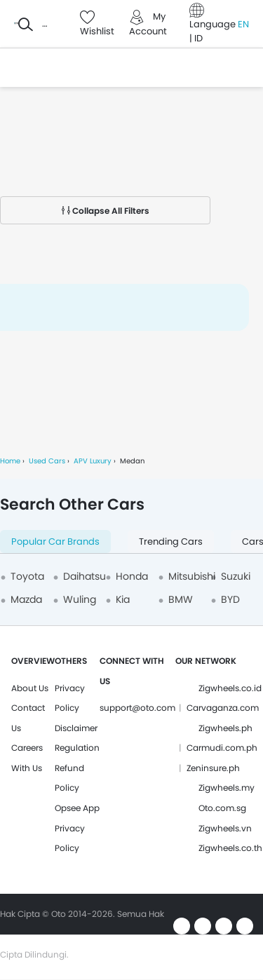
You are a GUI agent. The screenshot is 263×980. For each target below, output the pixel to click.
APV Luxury (93, 461)
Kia (123, 599)
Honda (132, 576)
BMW (181, 599)
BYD (230, 599)
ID (198, 38)
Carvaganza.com (223, 708)
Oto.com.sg (222, 808)
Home (10, 461)
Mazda (26, 599)
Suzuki (236, 576)
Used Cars (47, 461)
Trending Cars (171, 542)
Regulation (77, 748)
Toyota (27, 576)
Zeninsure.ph (213, 768)
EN (243, 24)
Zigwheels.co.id (230, 688)
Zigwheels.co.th (230, 848)
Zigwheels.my (227, 788)
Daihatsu (85, 576)
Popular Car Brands (55, 542)
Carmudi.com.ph (222, 748)
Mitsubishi (192, 576)
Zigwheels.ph (225, 728)
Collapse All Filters (106, 211)
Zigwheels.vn (225, 828)
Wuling (80, 599)
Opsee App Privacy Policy (77, 828)
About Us (30, 688)
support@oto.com (137, 708)
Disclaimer (76, 728)
